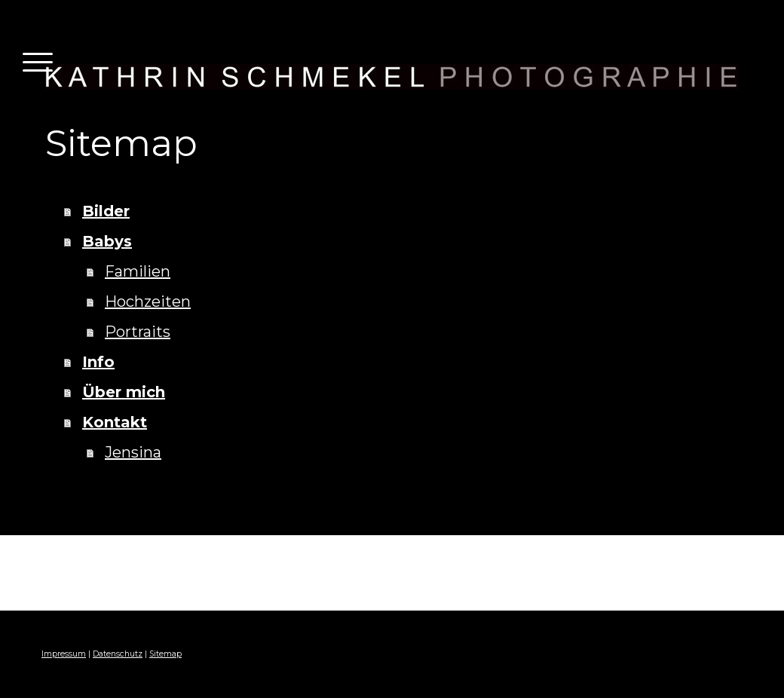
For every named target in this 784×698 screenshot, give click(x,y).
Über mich (124, 392)
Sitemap (165, 654)
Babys (107, 241)
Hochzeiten (148, 302)
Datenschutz (118, 654)
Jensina (133, 452)
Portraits (138, 332)
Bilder (106, 211)
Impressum (64, 654)
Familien (138, 271)
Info (98, 362)
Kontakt (115, 422)
